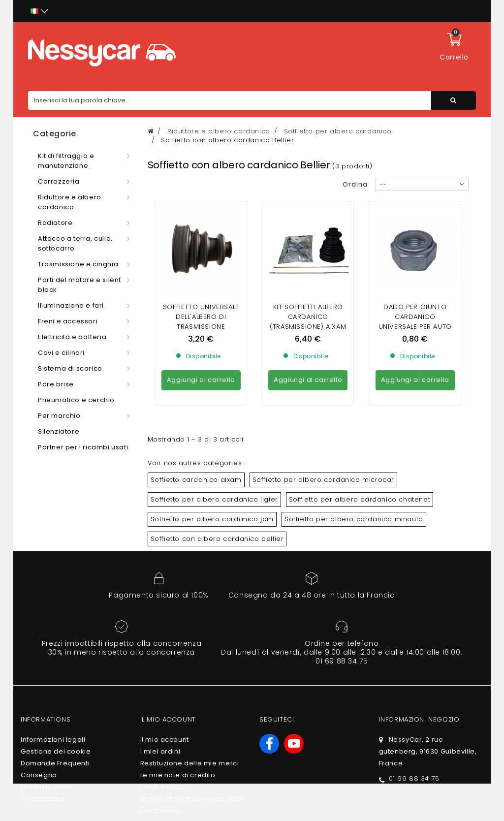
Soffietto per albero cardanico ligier (214, 499)
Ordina (355, 184)
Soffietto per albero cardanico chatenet (360, 499)
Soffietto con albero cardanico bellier (217, 539)
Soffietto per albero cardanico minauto (354, 519)
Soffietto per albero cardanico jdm (212, 519)
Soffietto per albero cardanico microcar (323, 480)
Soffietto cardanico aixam (196, 480)
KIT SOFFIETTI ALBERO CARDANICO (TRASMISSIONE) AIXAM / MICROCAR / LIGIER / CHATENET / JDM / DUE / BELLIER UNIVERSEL (308, 332)
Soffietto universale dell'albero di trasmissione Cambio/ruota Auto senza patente (201, 327)
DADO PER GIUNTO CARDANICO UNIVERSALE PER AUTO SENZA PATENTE (415, 322)
